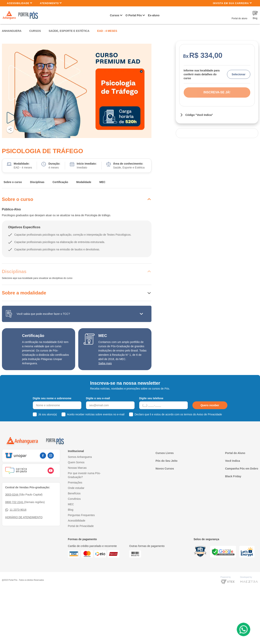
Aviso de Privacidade (209, 414)
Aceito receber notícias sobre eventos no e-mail (96, 414)
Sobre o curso (13, 182)
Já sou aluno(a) (48, 414)
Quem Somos (76, 462)
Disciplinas (37, 182)
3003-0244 (12, 495)
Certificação (60, 182)
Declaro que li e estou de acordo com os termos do (178, 414)
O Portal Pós (134, 15)
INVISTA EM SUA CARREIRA (232, 3)
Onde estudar (76, 488)
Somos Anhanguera (80, 457)
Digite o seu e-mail (98, 398)
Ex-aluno (154, 15)
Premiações (75, 483)
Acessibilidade (20, 3)
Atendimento (51, 3)
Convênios (74, 499)
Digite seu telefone (151, 398)
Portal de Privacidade (81, 526)
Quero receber (210, 405)
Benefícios (74, 493)
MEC (102, 182)
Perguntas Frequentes (81, 515)
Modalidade (84, 182)
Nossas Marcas (77, 468)
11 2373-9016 (16, 510)
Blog (71, 510)
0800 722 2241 (15, 502)
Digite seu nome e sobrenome (52, 398)
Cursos (115, 15)
